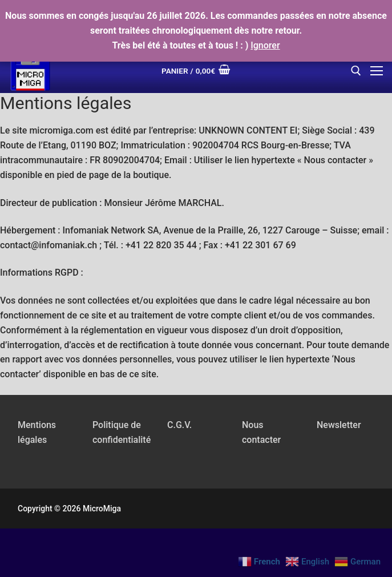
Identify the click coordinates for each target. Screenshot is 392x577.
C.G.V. (179, 425)
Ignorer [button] (265, 45)
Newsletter (339, 425)
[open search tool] (356, 71)
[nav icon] (377, 71)
